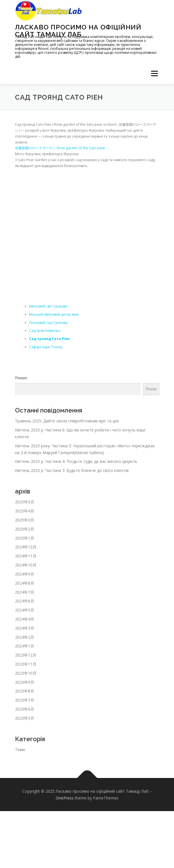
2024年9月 (25, 574)
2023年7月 (25, 700)
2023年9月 (25, 682)
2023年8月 (25, 691)
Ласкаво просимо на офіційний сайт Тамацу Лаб (78, 30)
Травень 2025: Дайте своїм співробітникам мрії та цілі (67, 421)
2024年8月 (25, 583)
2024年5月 (25, 610)
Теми (20, 750)
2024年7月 (25, 592)
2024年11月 (26, 556)
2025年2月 (25, 529)
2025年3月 (25, 520)
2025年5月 (25, 502)
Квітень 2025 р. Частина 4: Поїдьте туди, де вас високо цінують (76, 461)
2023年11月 (26, 664)
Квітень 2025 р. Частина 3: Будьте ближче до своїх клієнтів (72, 470)
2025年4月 (25, 511)
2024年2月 (25, 637)
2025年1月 (25, 538)
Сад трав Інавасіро (45, 331)
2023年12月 (26, 655)
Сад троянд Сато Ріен (49, 339)
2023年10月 (26, 673)
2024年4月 (25, 619)
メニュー (154, 73)
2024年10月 (26, 565)
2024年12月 (26, 547)
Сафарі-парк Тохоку (46, 347)
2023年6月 (25, 709)
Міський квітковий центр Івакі (54, 314)
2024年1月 (25, 646)
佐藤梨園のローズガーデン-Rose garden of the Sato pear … (62, 148)
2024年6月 (25, 601)
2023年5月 (25, 718)
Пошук (21, 378)
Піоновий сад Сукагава (48, 323)
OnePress (65, 798)
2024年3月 (25, 628)
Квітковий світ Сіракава (48, 306)
